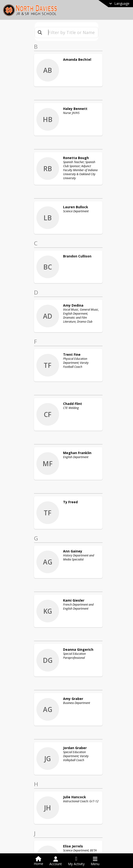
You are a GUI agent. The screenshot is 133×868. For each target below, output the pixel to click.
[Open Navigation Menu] (95, 861)
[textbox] (71, 33)
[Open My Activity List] (76, 861)
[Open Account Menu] (56, 861)
